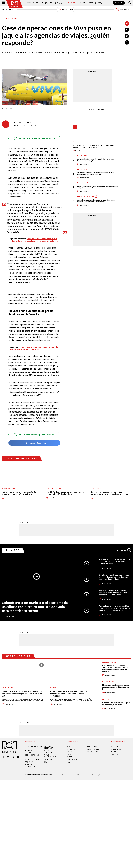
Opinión (90, 3)
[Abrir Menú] (4, 3)
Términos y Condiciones (99, 775)
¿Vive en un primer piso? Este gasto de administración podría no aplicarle (19, 493)
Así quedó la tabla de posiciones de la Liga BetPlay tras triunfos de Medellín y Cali (95, 160)
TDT (79, 746)
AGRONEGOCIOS (93, 752)
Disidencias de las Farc (86, 197)
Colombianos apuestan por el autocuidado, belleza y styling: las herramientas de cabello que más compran (115, 669)
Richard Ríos (54, 688)
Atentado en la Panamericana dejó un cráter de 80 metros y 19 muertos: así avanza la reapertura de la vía (98, 201)
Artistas (105, 700)
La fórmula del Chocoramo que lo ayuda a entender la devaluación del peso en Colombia (33, 240)
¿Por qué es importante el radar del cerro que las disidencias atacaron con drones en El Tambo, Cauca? (115, 593)
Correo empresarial (32, 759)
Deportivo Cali (83, 169)
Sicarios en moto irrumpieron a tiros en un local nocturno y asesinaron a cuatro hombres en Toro (114, 577)
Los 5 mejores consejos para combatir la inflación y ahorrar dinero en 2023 (33, 348)
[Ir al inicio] (15, 4)
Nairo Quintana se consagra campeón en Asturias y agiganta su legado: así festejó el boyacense (98, 187)
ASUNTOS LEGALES (93, 749)
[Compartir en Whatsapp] (127, 42)
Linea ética (48, 759)
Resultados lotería (54, 488)
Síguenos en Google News (34, 443)
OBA (45, 762)
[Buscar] (130, 3)
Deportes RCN (48, 3)
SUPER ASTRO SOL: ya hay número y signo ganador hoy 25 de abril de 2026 (65, 493)
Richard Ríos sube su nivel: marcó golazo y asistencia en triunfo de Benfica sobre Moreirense (68, 694)
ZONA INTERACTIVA (117, 749)
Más (124, 550)
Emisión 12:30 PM (65, 10)
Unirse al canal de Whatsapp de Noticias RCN (34, 138)
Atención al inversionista (30, 766)
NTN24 (69, 746)
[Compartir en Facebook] (127, 30)
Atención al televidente (30, 752)
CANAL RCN (119, 3)
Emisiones (8, 10)
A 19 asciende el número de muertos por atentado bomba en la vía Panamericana (93, 146)
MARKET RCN (115, 754)
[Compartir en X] (127, 36)
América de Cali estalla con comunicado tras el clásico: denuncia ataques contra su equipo (96, 173)
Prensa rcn (29, 762)
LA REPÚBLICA (92, 746)
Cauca (75, 142)
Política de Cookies (83, 775)
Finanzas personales (10, 488)
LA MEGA (70, 762)
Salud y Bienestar (59, 3)
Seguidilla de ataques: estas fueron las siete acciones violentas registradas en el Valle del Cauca (22, 694)
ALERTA (69, 757)
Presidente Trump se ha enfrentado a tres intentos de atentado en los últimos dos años (114, 561)
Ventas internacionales (50, 756)
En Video (13, 550)
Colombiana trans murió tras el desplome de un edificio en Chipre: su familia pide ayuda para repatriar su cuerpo (35, 607)
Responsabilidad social (34, 746)
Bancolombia (96, 488)
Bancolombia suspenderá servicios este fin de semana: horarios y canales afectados (110, 493)
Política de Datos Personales (64, 775)
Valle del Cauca (8, 688)
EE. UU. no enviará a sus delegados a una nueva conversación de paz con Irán (116, 687)
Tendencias (81, 3)
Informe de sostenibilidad (49, 752)
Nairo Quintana (83, 183)
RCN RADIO (70, 752)
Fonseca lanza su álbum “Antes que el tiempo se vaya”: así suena (116, 704)
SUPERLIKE (114, 752)
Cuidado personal (109, 662)
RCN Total (71, 749)
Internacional (38, 3)
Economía (72, 3)
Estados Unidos (108, 682)
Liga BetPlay (82, 156)
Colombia (28, 3)
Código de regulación (33, 755)
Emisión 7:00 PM (123, 10)
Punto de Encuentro (98, 3)
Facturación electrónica (48, 747)
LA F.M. (69, 754)
